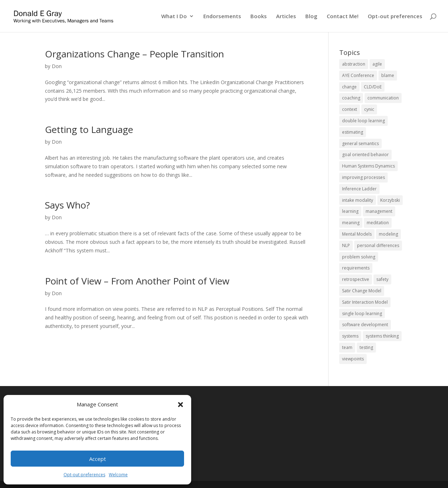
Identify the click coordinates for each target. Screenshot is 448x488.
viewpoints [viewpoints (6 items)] (353, 359)
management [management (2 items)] (379, 211)
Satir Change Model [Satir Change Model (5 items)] (362, 291)
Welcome (118, 475)
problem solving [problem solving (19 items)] (359, 257)
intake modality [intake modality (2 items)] (358, 200)
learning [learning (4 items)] (350, 211)
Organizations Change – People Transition (134, 54)
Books (259, 17)
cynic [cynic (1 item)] (369, 109)
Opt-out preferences (84, 475)
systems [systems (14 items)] (350, 336)
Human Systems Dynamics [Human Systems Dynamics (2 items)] (368, 166)
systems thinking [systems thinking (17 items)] (382, 336)
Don (57, 66)
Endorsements (222, 17)
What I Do (174, 17)
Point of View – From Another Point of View (137, 281)
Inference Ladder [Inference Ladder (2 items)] (359, 189)
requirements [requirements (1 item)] (356, 268)
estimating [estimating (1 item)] (353, 132)
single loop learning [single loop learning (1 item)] (362, 314)
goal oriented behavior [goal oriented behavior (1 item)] (365, 155)
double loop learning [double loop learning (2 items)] (363, 121)
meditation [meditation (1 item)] (378, 223)
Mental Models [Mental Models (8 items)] (357, 234)
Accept (98, 459)
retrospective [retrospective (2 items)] (356, 279)
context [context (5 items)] (350, 109)
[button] (180, 405)
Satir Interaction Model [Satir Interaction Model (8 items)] (365, 302)
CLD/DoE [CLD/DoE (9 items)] (373, 87)
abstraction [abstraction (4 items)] (354, 64)
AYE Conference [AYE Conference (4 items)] (358, 75)
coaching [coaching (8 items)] (351, 98)
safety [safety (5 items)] (382, 279)
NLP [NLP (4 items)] (346, 245)
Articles (286, 17)
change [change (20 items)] (349, 87)
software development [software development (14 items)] (365, 325)
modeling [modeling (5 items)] (388, 234)
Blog (311, 17)
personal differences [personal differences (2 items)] (378, 245)
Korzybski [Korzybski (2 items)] (390, 200)
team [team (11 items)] (347, 347)
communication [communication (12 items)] (383, 98)
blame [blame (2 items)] (388, 75)
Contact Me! (343, 17)
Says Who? (67, 205)
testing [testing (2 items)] (366, 347)
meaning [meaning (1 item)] (351, 223)
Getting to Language (89, 129)
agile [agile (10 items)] (377, 64)
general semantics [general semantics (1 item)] (360, 143)
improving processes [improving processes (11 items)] (363, 177)
